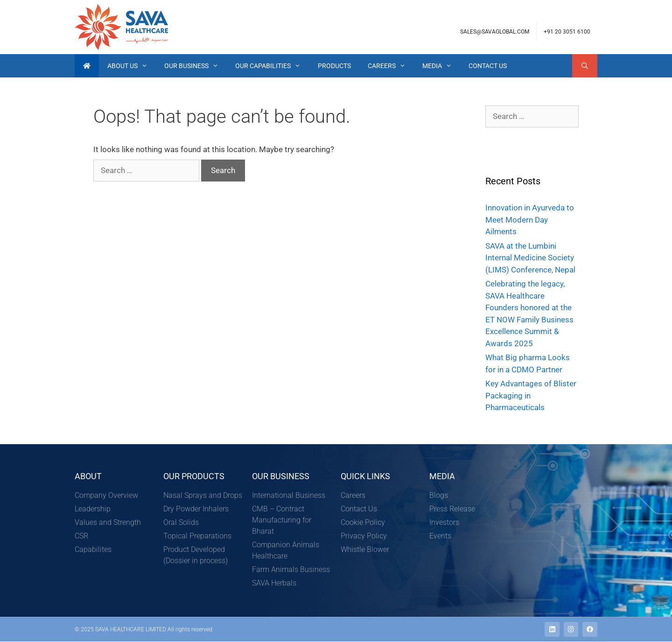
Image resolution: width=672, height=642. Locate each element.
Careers (391, 66)
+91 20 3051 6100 (567, 32)
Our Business (196, 66)
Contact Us (488, 66)
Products (334, 66)
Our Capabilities (272, 66)
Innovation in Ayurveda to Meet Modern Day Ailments (530, 220)
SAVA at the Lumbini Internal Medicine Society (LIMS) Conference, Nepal (530, 258)
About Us (132, 66)
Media (441, 66)
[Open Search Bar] (585, 66)
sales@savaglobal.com (495, 32)
